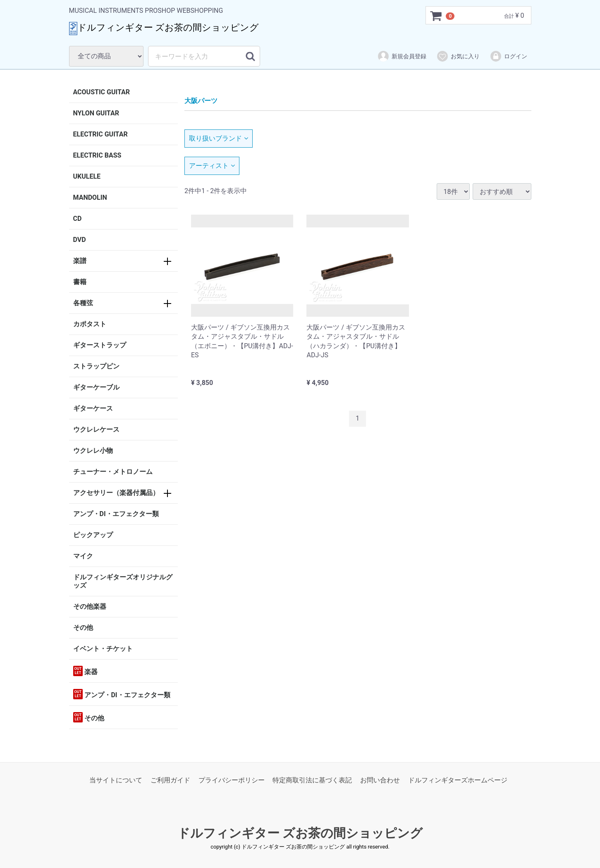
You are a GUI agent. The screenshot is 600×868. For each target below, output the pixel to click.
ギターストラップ (100, 345)
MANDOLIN (90, 197)
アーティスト (212, 166)
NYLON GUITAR (96, 113)
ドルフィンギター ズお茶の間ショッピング (300, 833)
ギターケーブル (96, 387)
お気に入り (458, 56)
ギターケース (93, 408)
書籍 (80, 282)
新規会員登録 (402, 56)
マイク (83, 556)
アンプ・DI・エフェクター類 (116, 514)
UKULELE (87, 176)
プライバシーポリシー (232, 780)
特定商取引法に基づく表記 (312, 780)
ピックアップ (93, 535)
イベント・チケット (103, 649)
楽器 (86, 671)
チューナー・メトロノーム (113, 472)
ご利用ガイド (170, 780)
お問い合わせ (380, 780)
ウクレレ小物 (93, 451)
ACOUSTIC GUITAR (102, 92)
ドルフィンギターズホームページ (458, 780)
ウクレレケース (96, 429)
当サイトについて (116, 780)
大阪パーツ (201, 101)
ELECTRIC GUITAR (100, 134)
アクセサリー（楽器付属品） (116, 493)
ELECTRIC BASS (97, 155)
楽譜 (80, 261)
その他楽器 (90, 606)
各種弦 (83, 303)
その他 (83, 628)
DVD (80, 240)
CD (78, 219)
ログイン (508, 56)
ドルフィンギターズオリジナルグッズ (123, 581)
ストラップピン (96, 366)
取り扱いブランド (219, 138)
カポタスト (90, 324)
